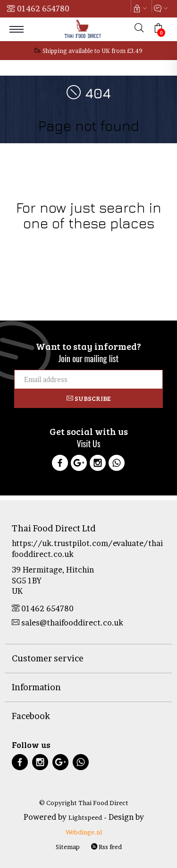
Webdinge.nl (84, 832)
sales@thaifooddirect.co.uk (67, 623)
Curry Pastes (135, 253)
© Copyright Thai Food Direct (84, 803)
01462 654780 (43, 9)
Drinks (104, 242)
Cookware (28, 242)
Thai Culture (41, 253)
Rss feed (106, 847)
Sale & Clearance (88, 253)
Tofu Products (88, 264)
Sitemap (68, 847)
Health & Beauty (141, 242)
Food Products (69, 242)
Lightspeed (85, 817)
